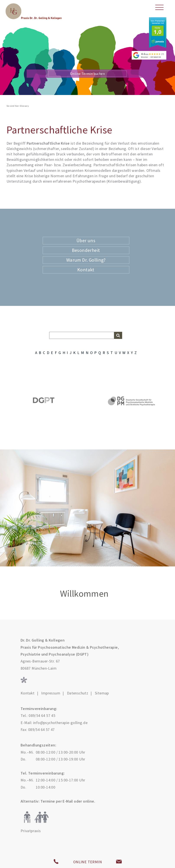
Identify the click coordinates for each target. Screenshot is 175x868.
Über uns (86, 240)
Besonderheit (86, 250)
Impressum (51, 693)
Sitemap (102, 693)
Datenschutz (78, 693)
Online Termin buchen (87, 74)
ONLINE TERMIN (87, 862)
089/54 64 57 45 (42, 715)
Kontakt (86, 270)
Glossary (24, 106)
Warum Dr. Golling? (86, 260)
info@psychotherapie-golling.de (60, 723)
